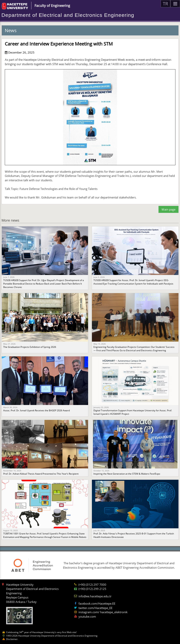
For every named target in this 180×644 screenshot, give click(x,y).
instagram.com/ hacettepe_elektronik (103, 612)
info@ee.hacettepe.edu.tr (95, 596)
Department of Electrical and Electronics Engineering (68, 15)
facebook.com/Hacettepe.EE (97, 603)
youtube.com (87, 616)
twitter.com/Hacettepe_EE (95, 608)
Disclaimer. (12, 639)
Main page (169, 209)
